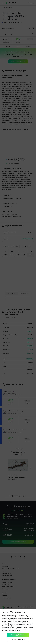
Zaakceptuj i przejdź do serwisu (19, 635)
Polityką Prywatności (14, 630)
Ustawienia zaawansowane (18, 640)
